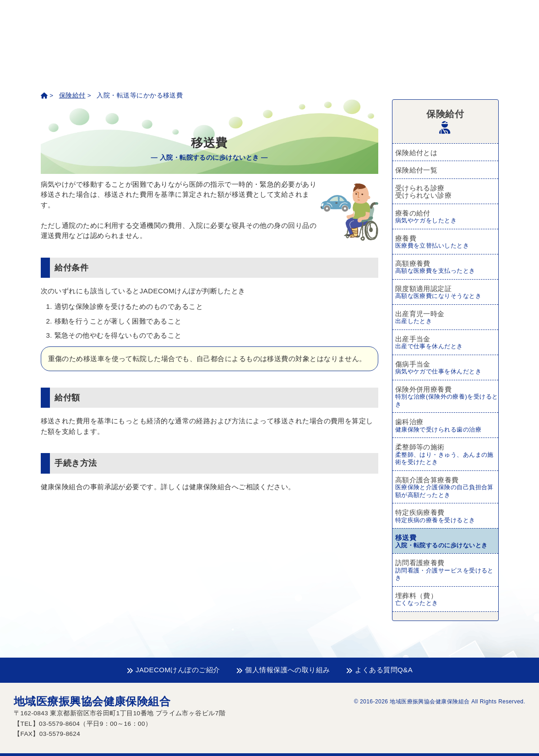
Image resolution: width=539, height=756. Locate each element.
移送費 (447, 541)
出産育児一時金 (447, 318)
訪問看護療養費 (447, 570)
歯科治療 (447, 426)
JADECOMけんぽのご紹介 (173, 670)
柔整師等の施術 (447, 455)
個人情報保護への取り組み (283, 670)
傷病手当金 (447, 368)
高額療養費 (447, 267)
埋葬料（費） (447, 599)
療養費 (447, 242)
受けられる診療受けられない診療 (424, 192)
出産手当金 (447, 343)
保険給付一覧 (416, 170)
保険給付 (72, 95)
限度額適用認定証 (447, 292)
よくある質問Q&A (379, 670)
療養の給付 (447, 217)
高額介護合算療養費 (447, 488)
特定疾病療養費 (447, 516)
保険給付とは (416, 153)
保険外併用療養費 (447, 397)
